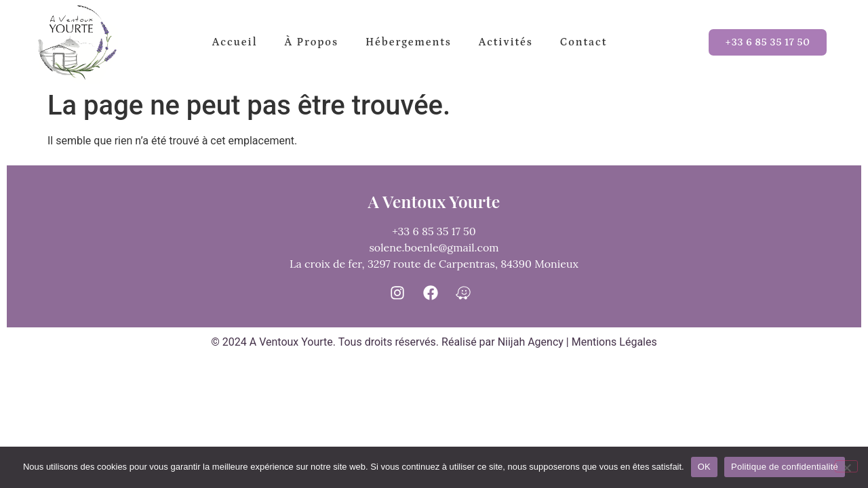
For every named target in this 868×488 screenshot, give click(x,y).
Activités (506, 42)
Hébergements (409, 42)
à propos (312, 42)
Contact (584, 42)
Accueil (235, 42)
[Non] (846, 466)
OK (704, 467)
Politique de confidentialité (785, 467)
